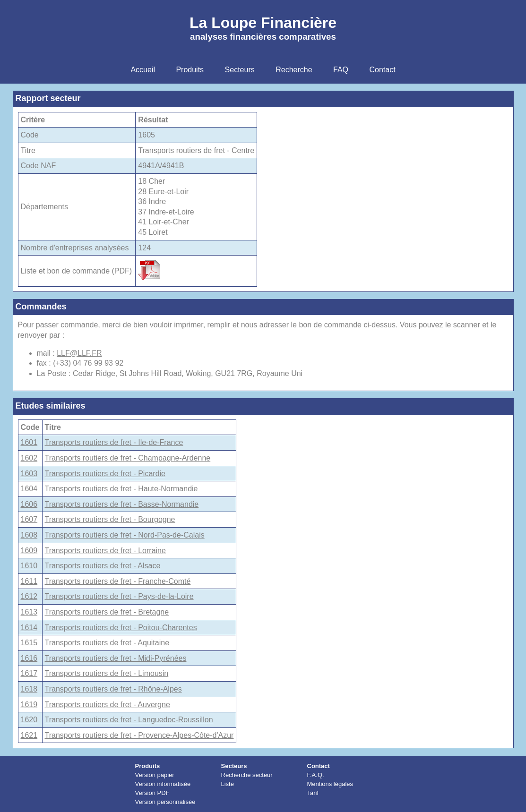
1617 (29, 673)
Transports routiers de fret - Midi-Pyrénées (116, 658)
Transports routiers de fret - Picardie (105, 474)
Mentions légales (330, 784)
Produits (148, 766)
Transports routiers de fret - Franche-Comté (118, 581)
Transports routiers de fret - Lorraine (105, 551)
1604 (29, 489)
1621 (29, 735)
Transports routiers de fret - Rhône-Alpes (113, 689)
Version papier (155, 775)
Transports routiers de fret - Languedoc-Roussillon (129, 720)
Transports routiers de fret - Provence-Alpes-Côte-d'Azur (139, 735)
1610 (29, 566)
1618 (29, 689)
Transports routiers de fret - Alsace (103, 566)
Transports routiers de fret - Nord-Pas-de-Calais (125, 535)
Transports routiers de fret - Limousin (107, 673)
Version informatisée (163, 784)
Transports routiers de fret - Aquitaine (107, 643)
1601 (29, 442)
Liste (228, 784)
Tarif (313, 793)
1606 (29, 504)
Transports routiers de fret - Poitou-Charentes (121, 628)
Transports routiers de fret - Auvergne (108, 705)
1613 (29, 612)
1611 (29, 581)
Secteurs (234, 766)
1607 (29, 519)
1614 (29, 628)
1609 (29, 551)
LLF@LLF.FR (79, 353)
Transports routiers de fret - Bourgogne (110, 519)
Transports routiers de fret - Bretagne (107, 612)
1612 (29, 596)
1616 (29, 658)
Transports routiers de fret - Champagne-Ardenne (128, 458)
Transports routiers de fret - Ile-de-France (114, 442)
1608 (29, 535)
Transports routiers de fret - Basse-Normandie (122, 504)
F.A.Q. (316, 775)
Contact (319, 766)
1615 (29, 643)
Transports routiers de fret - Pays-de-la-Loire (119, 596)
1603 (29, 474)
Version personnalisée (165, 802)
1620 (29, 720)
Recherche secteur (247, 775)
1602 (29, 458)
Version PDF (152, 793)
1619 (29, 705)
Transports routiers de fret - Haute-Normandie (121, 489)
